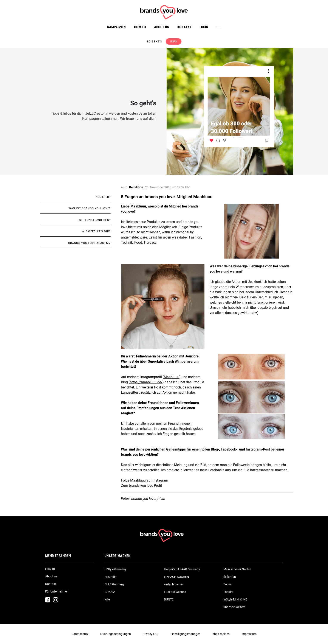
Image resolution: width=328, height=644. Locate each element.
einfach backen (174, 584)
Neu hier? (103, 197)
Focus (227, 584)
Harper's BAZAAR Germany (182, 569)
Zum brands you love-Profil (141, 486)
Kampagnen (116, 27)
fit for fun (230, 577)
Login (204, 27)
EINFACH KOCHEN (176, 577)
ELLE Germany (114, 584)
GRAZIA (110, 592)
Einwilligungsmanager (185, 634)
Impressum (249, 634)
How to (140, 27)
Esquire (228, 592)
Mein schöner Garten (237, 569)
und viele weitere (234, 607)
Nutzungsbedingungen (116, 634)
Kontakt (184, 27)
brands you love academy (89, 243)
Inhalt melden (221, 634)
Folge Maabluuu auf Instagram (145, 480)
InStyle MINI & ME (235, 599)
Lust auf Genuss (175, 592)
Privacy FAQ (151, 634)
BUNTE (169, 599)
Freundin (111, 577)
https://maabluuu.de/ (146, 382)
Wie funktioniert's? (95, 220)
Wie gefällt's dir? (96, 231)
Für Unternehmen (57, 591)
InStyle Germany (116, 569)
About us (162, 27)
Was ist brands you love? (90, 208)
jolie (107, 599)
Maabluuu (172, 377)
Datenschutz (80, 634)
